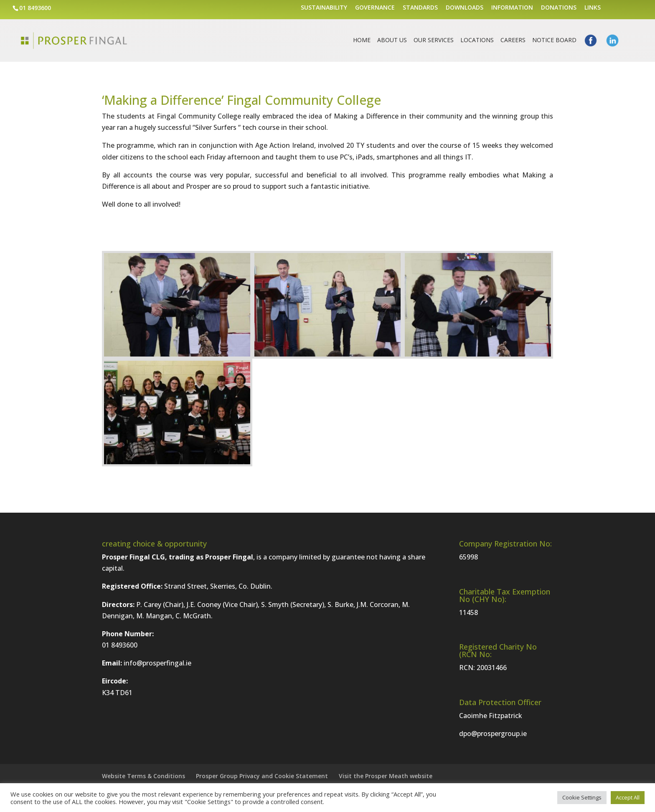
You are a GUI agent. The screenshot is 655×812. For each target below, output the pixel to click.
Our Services (434, 40)
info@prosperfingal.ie (157, 663)
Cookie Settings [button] (582, 797)
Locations (477, 40)
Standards (420, 8)
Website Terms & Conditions (143, 776)
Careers (513, 40)
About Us (392, 40)
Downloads (465, 8)
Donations (559, 8)
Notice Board (554, 40)
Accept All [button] (628, 797)
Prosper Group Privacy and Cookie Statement (262, 776)
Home (362, 40)
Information (512, 8)
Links (593, 8)
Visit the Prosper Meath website (386, 776)
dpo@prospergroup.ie (493, 734)
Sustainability (324, 8)
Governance (375, 8)
